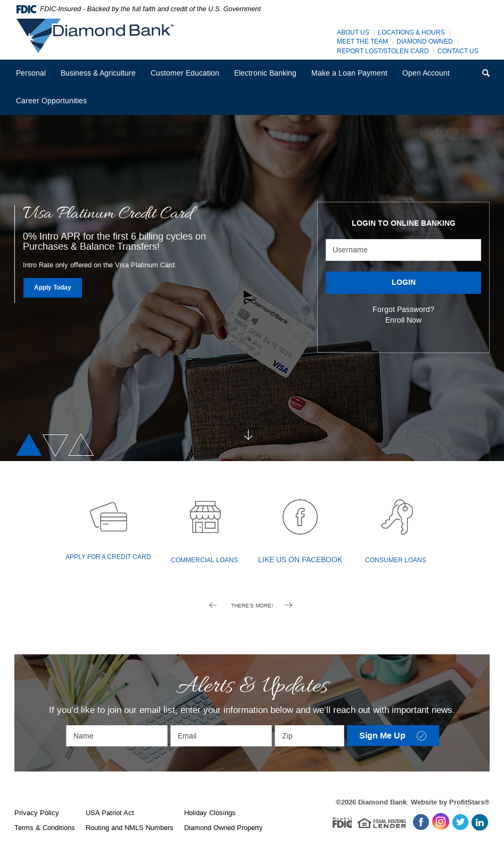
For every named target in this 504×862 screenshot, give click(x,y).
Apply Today (59, 288)
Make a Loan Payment (349, 73)
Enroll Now (403, 320)
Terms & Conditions (45, 828)
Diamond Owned (425, 42)
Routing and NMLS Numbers (130, 828)
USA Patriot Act (110, 813)
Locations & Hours (411, 33)
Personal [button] (31, 73)
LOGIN (404, 283)
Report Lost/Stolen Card (383, 51)
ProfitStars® (469, 802)
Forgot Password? (403, 310)
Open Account (426, 73)
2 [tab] (53, 445)
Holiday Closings (210, 813)
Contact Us (458, 51)
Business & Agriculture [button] (98, 73)
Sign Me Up (400, 737)
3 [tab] (83, 445)
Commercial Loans (204, 560)
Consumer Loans (396, 560)
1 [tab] (31, 445)
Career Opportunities (55, 105)
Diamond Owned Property (224, 828)
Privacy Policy (37, 813)
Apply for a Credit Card (108, 557)
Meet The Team (362, 42)
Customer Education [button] (185, 73)
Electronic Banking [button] (265, 73)
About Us (353, 33)
